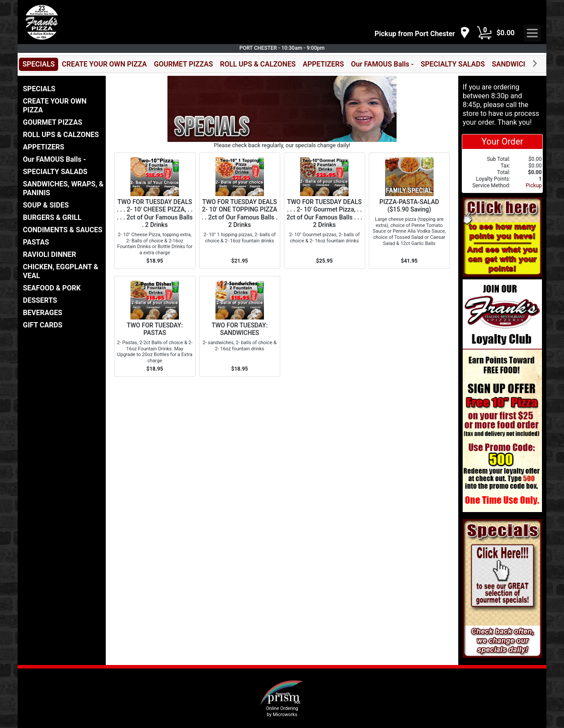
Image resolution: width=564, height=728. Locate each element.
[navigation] (422, 33)
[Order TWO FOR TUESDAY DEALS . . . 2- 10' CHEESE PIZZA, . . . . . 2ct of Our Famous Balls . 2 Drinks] (155, 211)
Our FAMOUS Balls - (382, 64)
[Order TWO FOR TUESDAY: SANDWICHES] (240, 326)
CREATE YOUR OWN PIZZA (104, 64)
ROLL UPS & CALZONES (258, 64)
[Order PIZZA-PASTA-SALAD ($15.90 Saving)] (410, 211)
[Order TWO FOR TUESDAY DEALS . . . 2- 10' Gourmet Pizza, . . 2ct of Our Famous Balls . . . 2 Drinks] (325, 211)
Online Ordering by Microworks (282, 711)
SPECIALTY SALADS (453, 64)
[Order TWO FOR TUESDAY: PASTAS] (155, 326)
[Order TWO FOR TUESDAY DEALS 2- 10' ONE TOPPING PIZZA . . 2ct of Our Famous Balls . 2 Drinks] (240, 211)
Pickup (534, 186)
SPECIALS (39, 64)
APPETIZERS (323, 64)
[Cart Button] (484, 33)
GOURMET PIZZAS (183, 64)
